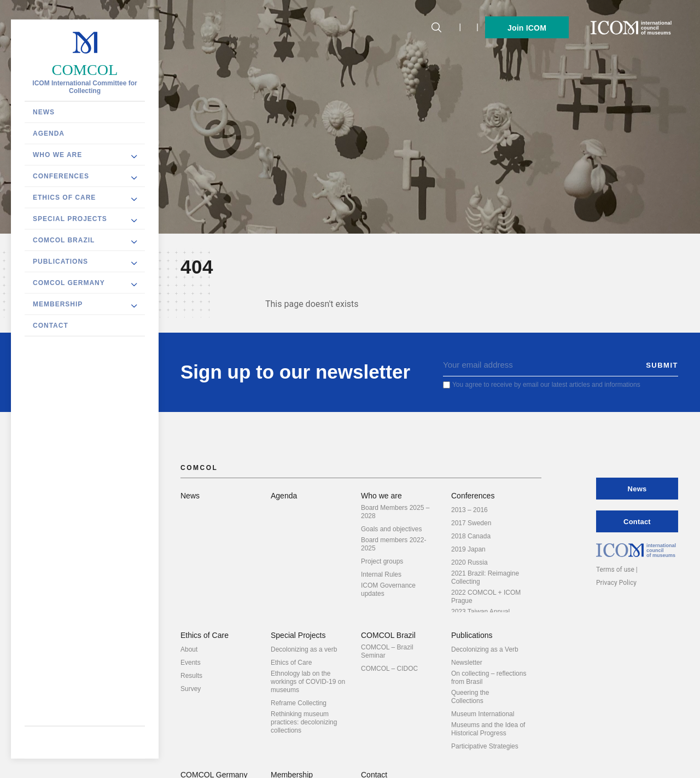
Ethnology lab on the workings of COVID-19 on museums (308, 682)
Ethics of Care (64, 198)
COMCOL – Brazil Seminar (387, 651)
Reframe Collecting (299, 703)
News (44, 112)
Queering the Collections (470, 697)
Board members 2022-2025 (393, 544)
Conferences (61, 176)
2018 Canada (471, 536)
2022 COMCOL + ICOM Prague (486, 597)
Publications (60, 262)
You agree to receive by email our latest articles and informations (546, 385)
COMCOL (85, 70)
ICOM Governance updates (388, 590)
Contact (51, 326)
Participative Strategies (485, 746)
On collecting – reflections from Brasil (489, 678)
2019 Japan (468, 549)
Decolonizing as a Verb (485, 649)
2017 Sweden (471, 523)
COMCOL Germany (69, 283)
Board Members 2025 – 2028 (395, 512)
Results (191, 676)
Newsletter (467, 663)
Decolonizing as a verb (304, 649)
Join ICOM (527, 28)
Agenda (49, 133)
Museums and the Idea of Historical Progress (488, 729)
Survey (191, 689)
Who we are (57, 155)
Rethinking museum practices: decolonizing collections (304, 722)
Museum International (483, 714)
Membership (58, 304)
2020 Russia (469, 562)
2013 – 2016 (469, 510)
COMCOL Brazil (64, 240)
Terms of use (615, 570)
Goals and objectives (391, 529)
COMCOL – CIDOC (389, 669)
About (189, 649)
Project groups (382, 561)
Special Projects (70, 219)
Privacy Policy (616, 583)
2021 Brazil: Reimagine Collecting (485, 577)
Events (191, 663)
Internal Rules (381, 574)
